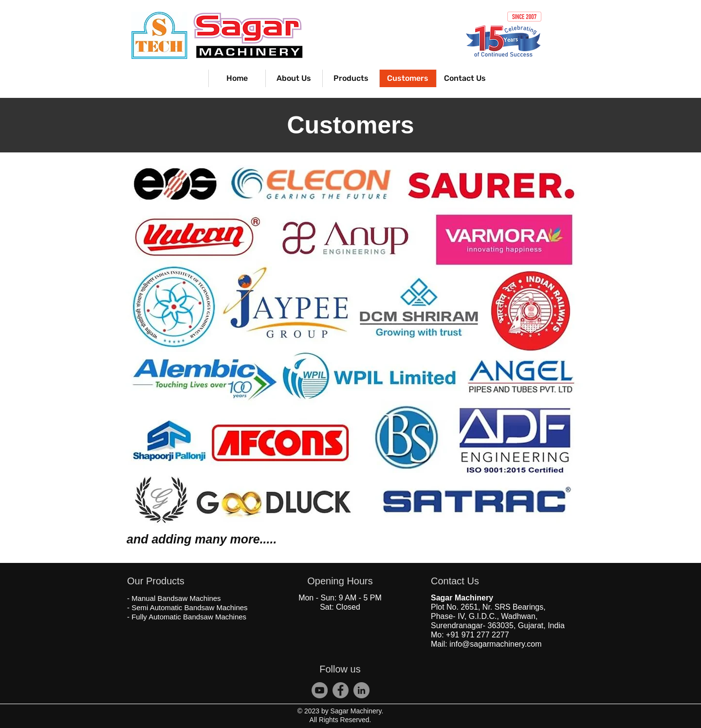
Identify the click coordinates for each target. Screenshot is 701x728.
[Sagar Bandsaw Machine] (361, 690)
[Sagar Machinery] (320, 690)
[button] (351, 78)
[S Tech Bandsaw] (341, 690)
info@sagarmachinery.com (495, 644)
